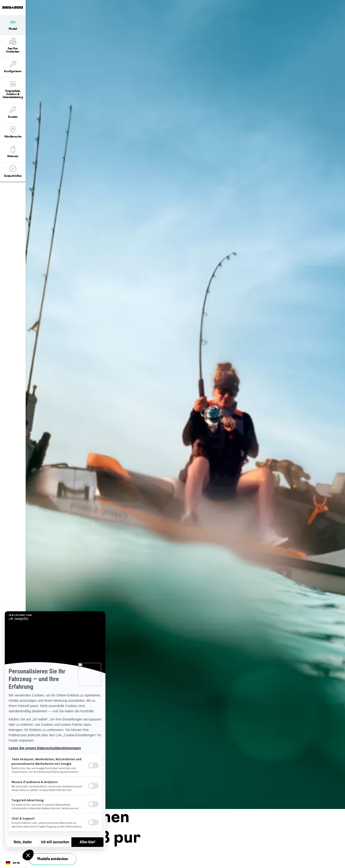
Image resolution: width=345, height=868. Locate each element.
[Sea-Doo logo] (13, 8)
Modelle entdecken (53, 859)
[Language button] (13, 863)
